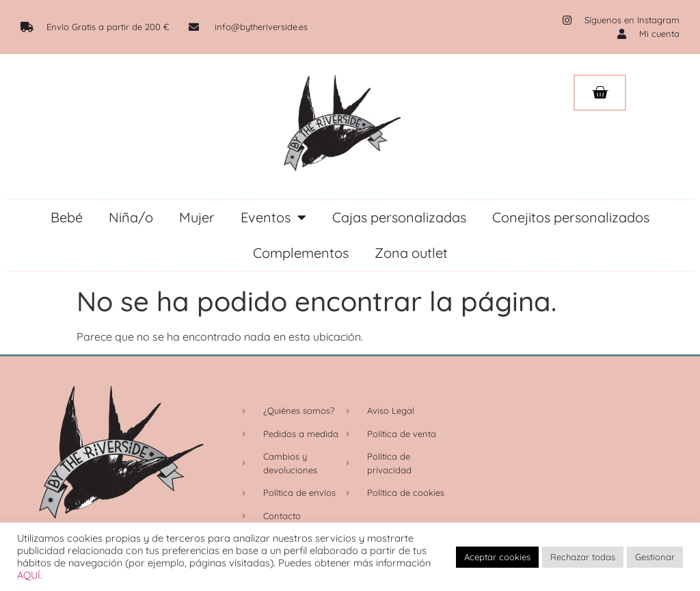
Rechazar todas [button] (583, 557)
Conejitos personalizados (571, 217)
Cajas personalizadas (399, 217)
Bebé (67, 217)
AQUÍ (29, 575)
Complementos (301, 253)
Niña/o (131, 217)
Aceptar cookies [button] (497, 557)
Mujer (197, 217)
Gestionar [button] (655, 557)
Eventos (273, 218)
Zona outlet (411, 253)
